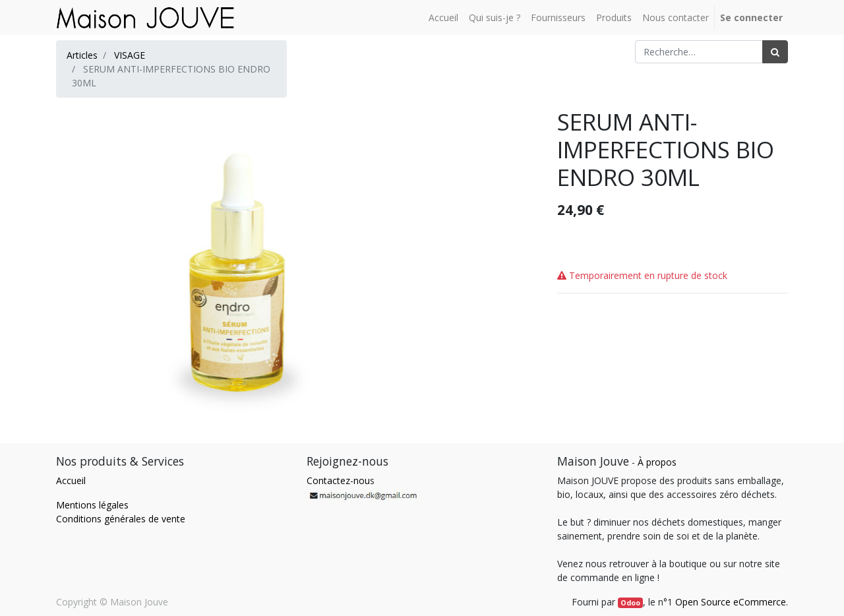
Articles (82, 55)
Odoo (630, 603)
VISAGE (130, 55)
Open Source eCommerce (731, 602)
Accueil (71, 480)
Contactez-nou (338, 480)
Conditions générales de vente (121, 519)
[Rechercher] (775, 52)
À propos (657, 462)
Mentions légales (92, 505)
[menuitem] (443, 17)
